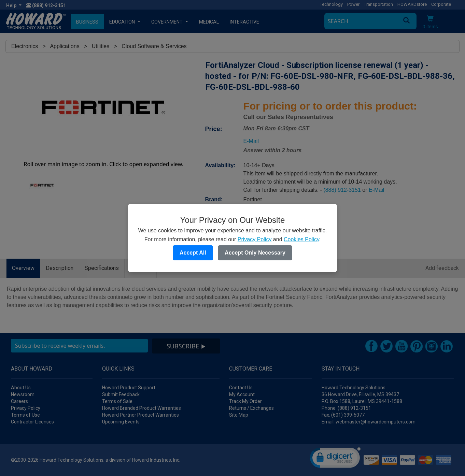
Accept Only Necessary (255, 253)
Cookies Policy (301, 239)
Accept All (193, 253)
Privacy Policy (255, 239)
